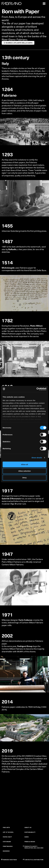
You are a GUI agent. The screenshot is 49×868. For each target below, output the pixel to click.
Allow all (25, 464)
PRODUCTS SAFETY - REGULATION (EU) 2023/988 (34, 847)
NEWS (27, 837)
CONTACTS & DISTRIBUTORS (34, 860)
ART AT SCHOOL (8, 832)
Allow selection (24, 471)
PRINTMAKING (8, 846)
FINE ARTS (6, 827)
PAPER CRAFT (7, 837)
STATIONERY (7, 842)
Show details (37, 458)
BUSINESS (6, 851)
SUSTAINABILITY (30, 832)
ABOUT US (28, 827)
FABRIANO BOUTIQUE (10, 860)
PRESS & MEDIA (30, 842)
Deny (25, 477)
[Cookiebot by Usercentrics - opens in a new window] (36, 389)
